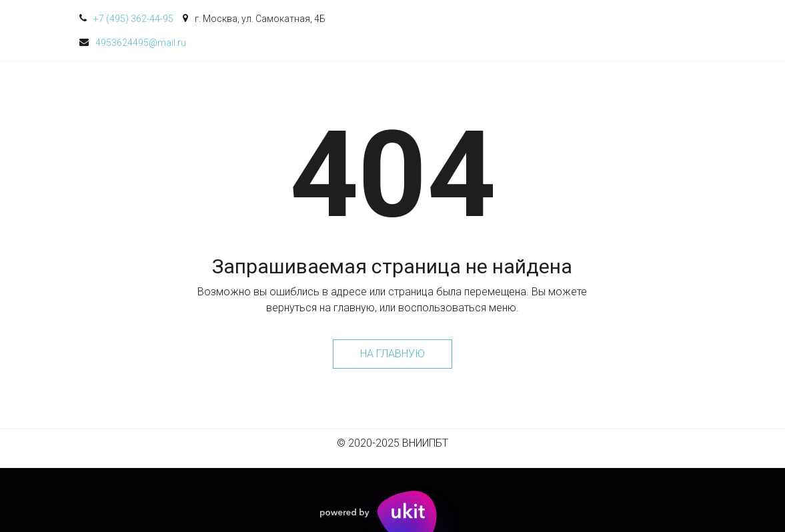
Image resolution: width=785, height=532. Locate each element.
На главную (392, 354)
